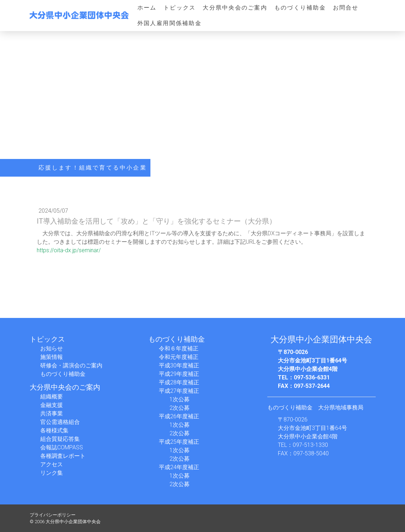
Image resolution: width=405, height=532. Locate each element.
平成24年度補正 (179, 467)
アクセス (52, 464)
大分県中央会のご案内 (235, 8)
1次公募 (180, 399)
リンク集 (52, 473)
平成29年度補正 (179, 374)
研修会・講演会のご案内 (71, 365)
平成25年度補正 (179, 442)
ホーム (147, 8)
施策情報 (52, 357)
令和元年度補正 (179, 357)
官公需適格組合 (60, 422)
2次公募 (180, 408)
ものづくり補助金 (300, 8)
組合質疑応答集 (60, 439)
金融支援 (52, 405)
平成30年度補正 (179, 365)
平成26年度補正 (179, 416)
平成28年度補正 (179, 382)
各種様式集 (54, 430)
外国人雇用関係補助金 (169, 23)
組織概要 (52, 397)
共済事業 (52, 413)
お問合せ (346, 8)
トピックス (180, 8)
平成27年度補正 (179, 391)
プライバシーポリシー (53, 515)
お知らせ (52, 348)
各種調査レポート (63, 456)
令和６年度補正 (179, 348)
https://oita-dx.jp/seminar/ (69, 250)
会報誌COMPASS (62, 447)
